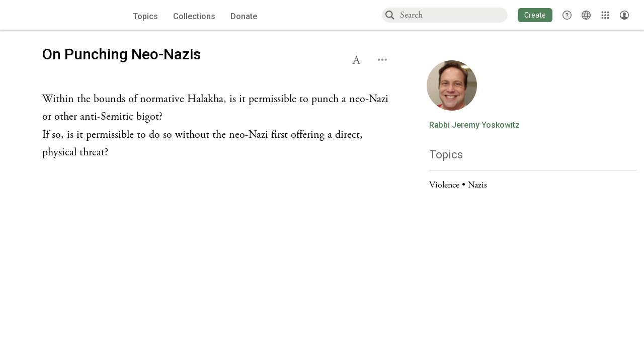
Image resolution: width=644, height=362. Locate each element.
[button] (535, 15)
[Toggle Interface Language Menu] (586, 15)
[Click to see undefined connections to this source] (218, 126)
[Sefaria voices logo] (59, 15)
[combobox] (453, 15)
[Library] (605, 15)
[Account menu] (624, 15)
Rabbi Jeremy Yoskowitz (474, 125)
